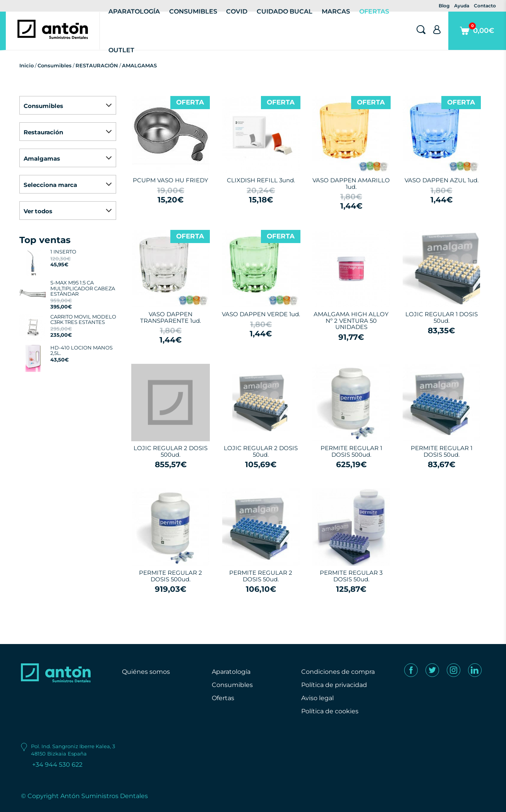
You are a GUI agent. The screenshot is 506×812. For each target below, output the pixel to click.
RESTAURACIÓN (97, 65)
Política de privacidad (334, 685)
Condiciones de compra (338, 672)
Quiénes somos (146, 672)
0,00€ (477, 36)
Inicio (27, 65)
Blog (444, 6)
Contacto (485, 6)
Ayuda (462, 6)
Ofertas (223, 698)
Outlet (121, 50)
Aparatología (231, 672)
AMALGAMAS (139, 65)
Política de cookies (330, 711)
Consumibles (55, 65)
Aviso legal (317, 698)
